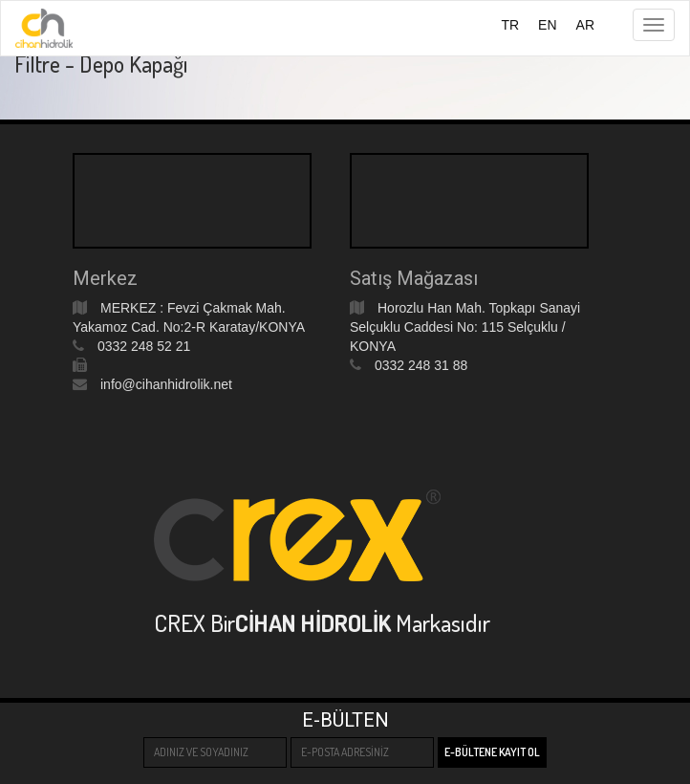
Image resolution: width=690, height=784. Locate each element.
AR (585, 25)
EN (547, 25)
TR (510, 25)
